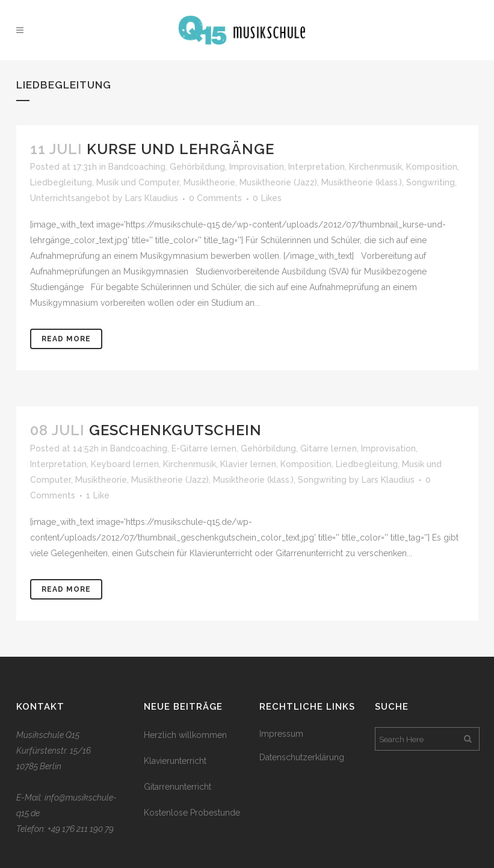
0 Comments (215, 198)
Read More (66, 339)
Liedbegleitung (61, 182)
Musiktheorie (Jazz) (278, 182)
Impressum (281, 734)
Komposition (432, 167)
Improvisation (257, 167)
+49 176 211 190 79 (81, 829)
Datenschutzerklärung (302, 757)
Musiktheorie (209, 182)
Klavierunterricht (175, 761)
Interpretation (316, 167)
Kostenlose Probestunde (192, 813)
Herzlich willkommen (185, 735)
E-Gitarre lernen (204, 448)
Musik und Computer (138, 182)
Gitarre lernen (329, 448)
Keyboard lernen (125, 464)
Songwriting (431, 182)
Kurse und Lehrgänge (181, 149)
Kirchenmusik (375, 167)
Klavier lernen (248, 464)
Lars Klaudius (152, 198)
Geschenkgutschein (175, 430)
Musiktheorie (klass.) (362, 182)
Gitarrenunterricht (178, 787)
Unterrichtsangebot (70, 198)
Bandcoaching (137, 167)
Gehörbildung (197, 167)
